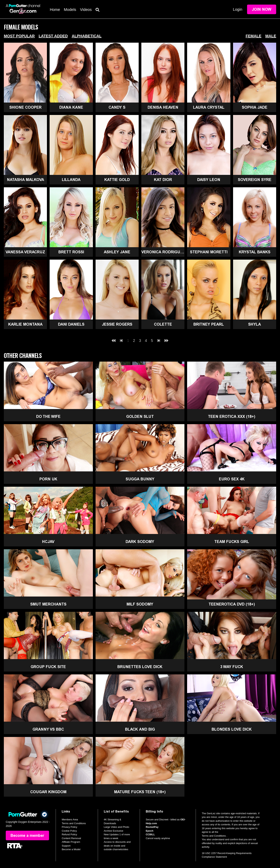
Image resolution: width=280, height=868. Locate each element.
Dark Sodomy (140, 542)
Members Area (70, 820)
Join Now (262, 9)
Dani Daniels (71, 324)
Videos (86, 10)
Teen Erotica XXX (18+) (232, 416)
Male (271, 36)
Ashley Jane (117, 252)
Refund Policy (69, 834)
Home (55, 10)
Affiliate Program (71, 842)
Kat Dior (163, 180)
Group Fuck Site (48, 667)
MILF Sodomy (140, 604)
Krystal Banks (255, 252)
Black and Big (140, 729)
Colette (163, 324)
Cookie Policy (69, 831)
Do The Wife (48, 416)
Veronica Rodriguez (163, 252)
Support (66, 846)
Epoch (150, 831)
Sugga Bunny (140, 479)
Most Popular (19, 36)
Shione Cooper (25, 107)
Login (238, 9)
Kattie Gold (117, 180)
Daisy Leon (209, 180)
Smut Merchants (48, 604)
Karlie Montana (25, 324)
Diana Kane (71, 107)
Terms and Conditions (74, 823)
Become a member (27, 835)
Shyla (255, 324)
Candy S (117, 107)
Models (70, 10)
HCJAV (48, 542)
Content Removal (71, 838)
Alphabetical (87, 36)
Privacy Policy (69, 827)
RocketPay (152, 827)
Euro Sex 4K (232, 479)
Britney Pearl (209, 324)
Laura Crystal (209, 107)
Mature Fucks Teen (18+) (140, 792)
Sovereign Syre (255, 180)
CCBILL (150, 834)
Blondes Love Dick (232, 729)
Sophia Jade (255, 107)
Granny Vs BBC (48, 729)
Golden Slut (140, 416)
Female (254, 36)
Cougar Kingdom (48, 792)
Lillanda (71, 180)
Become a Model (71, 849)
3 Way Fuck (232, 667)
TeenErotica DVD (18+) (232, 604)
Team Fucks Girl (232, 542)
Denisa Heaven (163, 107)
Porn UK (48, 479)
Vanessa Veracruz (25, 252)
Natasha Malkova (25, 180)
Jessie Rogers (117, 324)
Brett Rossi (71, 252)
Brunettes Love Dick (140, 667)
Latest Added (53, 36)
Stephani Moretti (209, 252)
